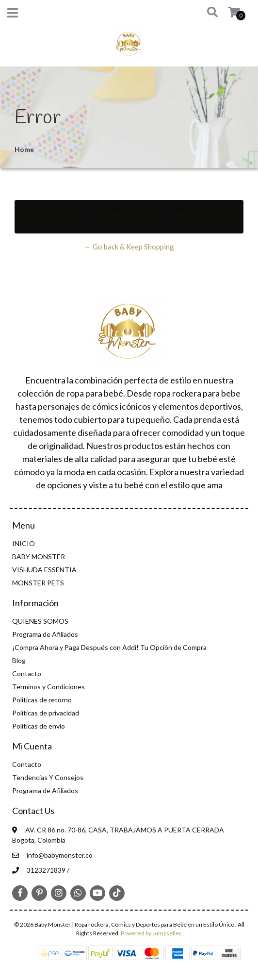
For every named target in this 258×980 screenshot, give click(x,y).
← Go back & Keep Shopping (129, 247)
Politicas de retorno (42, 700)
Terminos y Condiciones (48, 687)
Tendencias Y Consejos (48, 777)
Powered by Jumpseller (151, 933)
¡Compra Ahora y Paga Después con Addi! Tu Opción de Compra (109, 647)
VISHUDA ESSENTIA (44, 570)
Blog (19, 660)
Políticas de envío (39, 726)
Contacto (27, 673)
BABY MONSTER (39, 556)
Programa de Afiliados (45, 634)
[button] (205, 13)
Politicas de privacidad (46, 713)
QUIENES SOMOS (40, 621)
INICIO (24, 543)
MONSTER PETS (38, 583)
